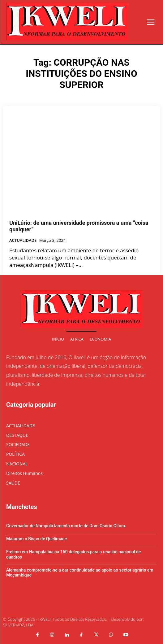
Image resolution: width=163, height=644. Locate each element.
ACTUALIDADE (23, 241)
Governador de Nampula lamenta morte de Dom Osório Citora (66, 526)
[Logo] (67, 22)
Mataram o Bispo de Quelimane (36, 539)
